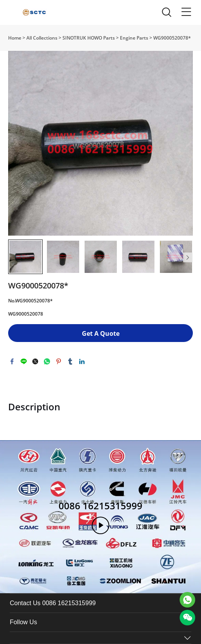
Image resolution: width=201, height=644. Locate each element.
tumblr (70, 361)
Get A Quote (101, 333)
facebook (12, 361)
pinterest (59, 361)
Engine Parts (134, 38)
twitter (35, 361)
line (24, 361)
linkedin (82, 361)
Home (15, 38)
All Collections (42, 38)
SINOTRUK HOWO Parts (89, 38)
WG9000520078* (172, 38)
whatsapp (47, 361)
